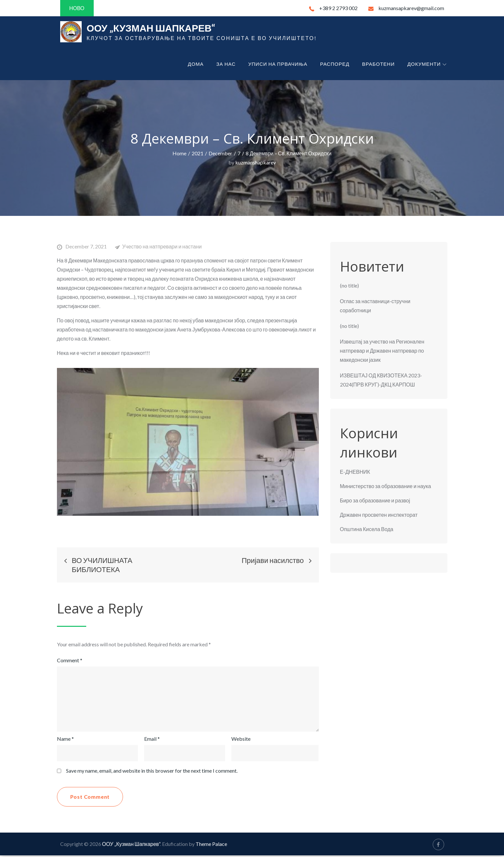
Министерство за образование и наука (386, 487)
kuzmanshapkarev (256, 164)
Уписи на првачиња (278, 65)
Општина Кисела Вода (367, 530)
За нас (226, 65)
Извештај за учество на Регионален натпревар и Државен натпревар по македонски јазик (382, 352)
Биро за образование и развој (375, 502)
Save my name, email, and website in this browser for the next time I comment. (152, 772)
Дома (196, 65)
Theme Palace (211, 845)
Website (241, 740)
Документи (427, 65)
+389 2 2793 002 (333, 8)
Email (152, 740)
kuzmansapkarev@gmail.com (406, 8)
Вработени (378, 65)
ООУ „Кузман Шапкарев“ (156, 28)
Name (65, 740)
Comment (70, 662)
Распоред (335, 65)
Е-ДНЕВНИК (355, 473)
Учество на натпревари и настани (162, 248)
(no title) (349, 287)
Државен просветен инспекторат (379, 516)
